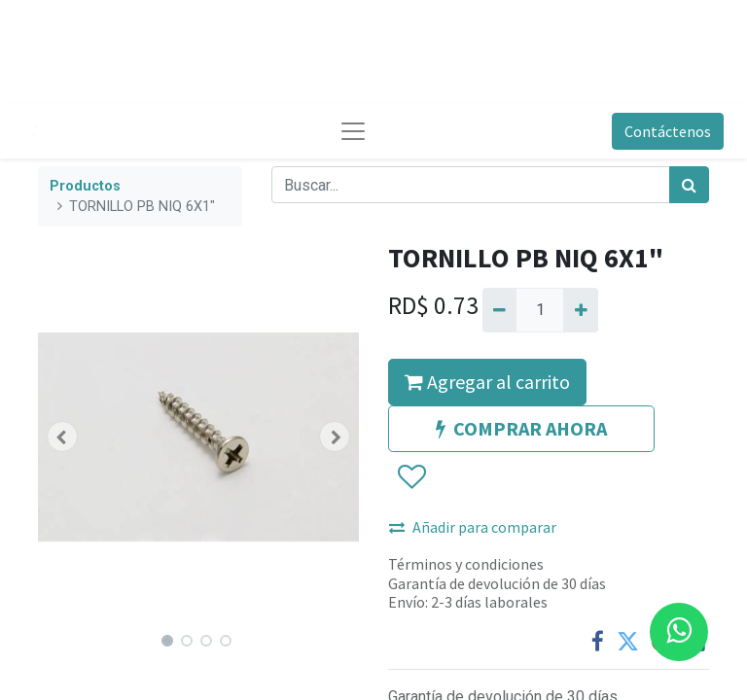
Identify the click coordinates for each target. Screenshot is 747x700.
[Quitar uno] (499, 310)
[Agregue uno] (580, 310)
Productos (85, 186)
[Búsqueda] (689, 185)
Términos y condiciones (466, 564)
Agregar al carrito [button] (487, 382)
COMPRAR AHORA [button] (521, 428)
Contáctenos (668, 131)
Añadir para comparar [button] (473, 527)
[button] (62, 437)
